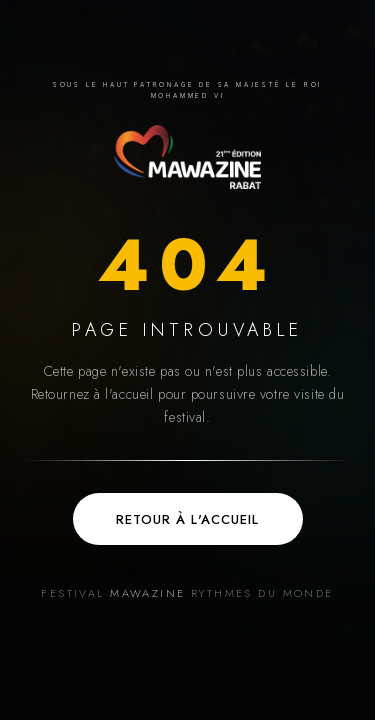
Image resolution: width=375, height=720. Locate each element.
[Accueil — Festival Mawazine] (187, 157)
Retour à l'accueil (187, 519)
